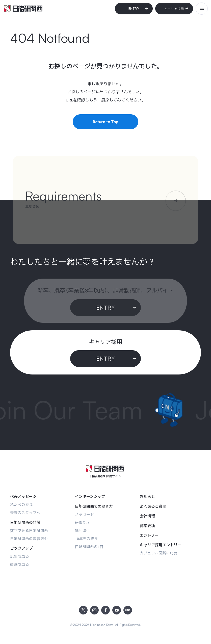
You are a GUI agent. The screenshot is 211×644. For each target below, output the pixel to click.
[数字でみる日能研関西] (29, 531)
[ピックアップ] (21, 548)
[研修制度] (83, 522)
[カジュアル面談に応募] (159, 553)
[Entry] (134, 9)
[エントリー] (149, 535)
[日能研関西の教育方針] (29, 539)
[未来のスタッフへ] (25, 513)
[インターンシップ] (90, 497)
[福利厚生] (83, 531)
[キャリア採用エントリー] (161, 545)
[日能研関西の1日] (89, 547)
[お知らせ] (147, 497)
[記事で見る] (20, 556)
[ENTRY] (105, 359)
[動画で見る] (20, 564)
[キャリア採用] (174, 9)
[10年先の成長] (86, 539)
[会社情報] (147, 516)
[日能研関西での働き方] (94, 506)
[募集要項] (147, 526)
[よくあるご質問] (153, 506)
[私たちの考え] (21, 505)
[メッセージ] (84, 514)
